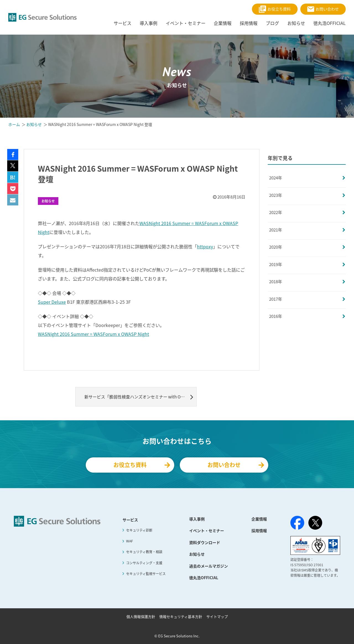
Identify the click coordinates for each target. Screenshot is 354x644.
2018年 (276, 282)
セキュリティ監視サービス (146, 574)
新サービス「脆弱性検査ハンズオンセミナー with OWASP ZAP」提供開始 (140, 397)
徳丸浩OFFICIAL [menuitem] (330, 23)
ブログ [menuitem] (272, 23)
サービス (130, 520)
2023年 (276, 195)
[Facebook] (297, 524)
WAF (130, 541)
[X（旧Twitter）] (315, 523)
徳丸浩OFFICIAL (204, 578)
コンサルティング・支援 (144, 563)
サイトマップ (217, 616)
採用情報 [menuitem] (249, 23)
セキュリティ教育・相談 (144, 552)
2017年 (276, 299)
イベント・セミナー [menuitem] (186, 23)
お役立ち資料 (275, 9)
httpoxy (205, 246)
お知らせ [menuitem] (296, 23)
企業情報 (259, 519)
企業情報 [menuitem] (223, 23)
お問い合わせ (323, 9)
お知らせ (48, 201)
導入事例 (197, 519)
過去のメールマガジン (209, 566)
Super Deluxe (52, 302)
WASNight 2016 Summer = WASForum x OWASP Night (93, 334)
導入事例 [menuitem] (149, 23)
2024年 (276, 178)
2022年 (276, 212)
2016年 (276, 316)
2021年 (276, 230)
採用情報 (259, 530)
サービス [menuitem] (123, 23)
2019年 (276, 264)
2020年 (276, 247)
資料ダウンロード (205, 542)
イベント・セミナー (207, 530)
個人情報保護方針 (141, 616)
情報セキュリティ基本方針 (181, 616)
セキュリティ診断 (139, 530)
